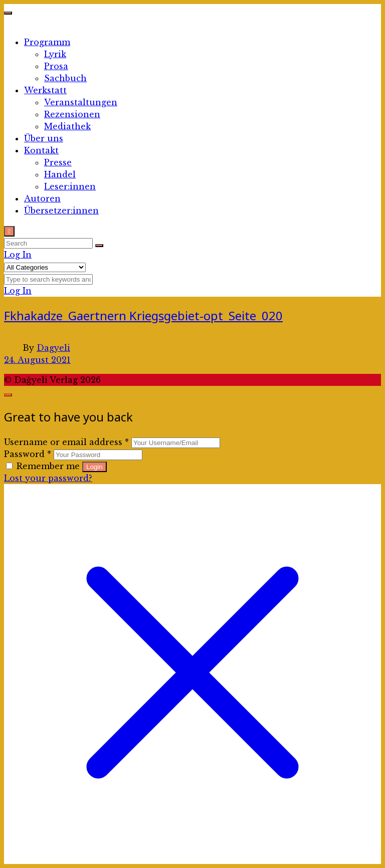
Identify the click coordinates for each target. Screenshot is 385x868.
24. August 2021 (37, 360)
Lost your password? (48, 478)
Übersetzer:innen (61, 210)
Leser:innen (70, 186)
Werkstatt (45, 90)
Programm (47, 42)
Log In (18, 255)
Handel (60, 174)
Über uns (44, 138)
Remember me (44, 466)
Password (28, 454)
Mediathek (67, 126)
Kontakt (41, 150)
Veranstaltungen (81, 102)
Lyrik (55, 54)
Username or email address (66, 442)
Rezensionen (72, 114)
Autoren (42, 198)
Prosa (56, 66)
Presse (58, 162)
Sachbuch (65, 78)
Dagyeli (53, 348)
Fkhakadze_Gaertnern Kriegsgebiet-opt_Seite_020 (143, 315)
